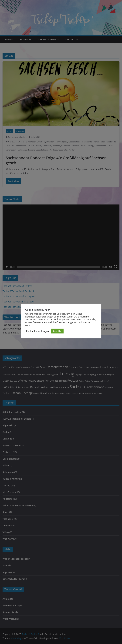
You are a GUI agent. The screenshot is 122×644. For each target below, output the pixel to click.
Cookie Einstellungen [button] (37, 331)
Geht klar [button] (57, 331)
